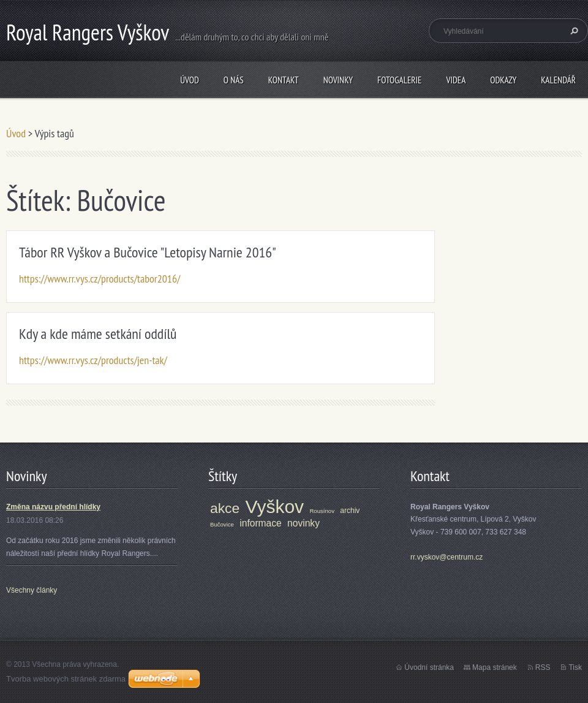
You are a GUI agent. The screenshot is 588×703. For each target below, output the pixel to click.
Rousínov (322, 511)
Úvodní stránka (429, 667)
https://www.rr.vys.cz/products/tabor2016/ (100, 279)
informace (260, 523)
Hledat (573, 31)
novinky (303, 523)
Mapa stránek (495, 667)
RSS (543, 667)
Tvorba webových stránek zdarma (66, 679)
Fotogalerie (399, 80)
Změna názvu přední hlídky (53, 507)
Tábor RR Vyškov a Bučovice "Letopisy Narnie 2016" (148, 252)
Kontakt (284, 80)
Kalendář (558, 80)
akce (225, 508)
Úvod (190, 80)
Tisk (575, 667)
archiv (350, 511)
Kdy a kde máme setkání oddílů (98, 334)
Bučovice (222, 524)
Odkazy (503, 80)
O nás (234, 80)
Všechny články (32, 590)
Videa (456, 80)
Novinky (338, 80)
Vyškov (275, 507)
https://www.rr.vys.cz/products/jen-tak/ (93, 360)
